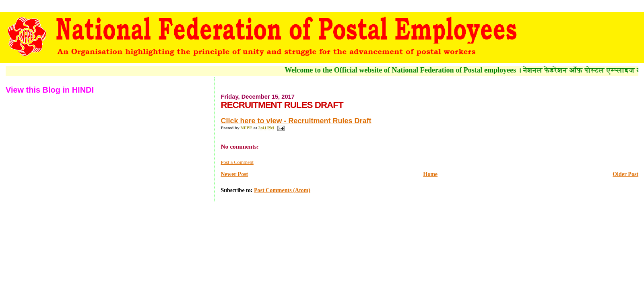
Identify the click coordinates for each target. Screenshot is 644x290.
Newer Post (234, 174)
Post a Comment (237, 162)
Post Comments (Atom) (282, 190)
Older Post (625, 174)
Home (430, 174)
